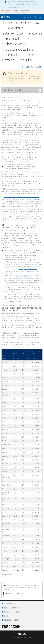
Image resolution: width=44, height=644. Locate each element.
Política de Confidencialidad (22, 638)
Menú (41, 17)
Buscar (23, 17)
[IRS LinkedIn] (14, 627)
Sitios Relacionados (11, 620)
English (24, 67)
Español (31, 67)
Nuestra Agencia (10, 604)
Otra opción (24, 276)
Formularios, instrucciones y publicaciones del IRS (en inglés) (20, 204)
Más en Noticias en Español (22, 90)
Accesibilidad (22, 641)
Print (21, 594)
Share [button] (10, 594)
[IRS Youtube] (18, 627)
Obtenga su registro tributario (28, 269)
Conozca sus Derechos (12, 608)
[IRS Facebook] (3, 627)
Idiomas (7, 616)
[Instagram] (10, 627)
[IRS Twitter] (7, 627)
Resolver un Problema (12, 612)
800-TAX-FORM (23, 206)
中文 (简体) (38, 67)
